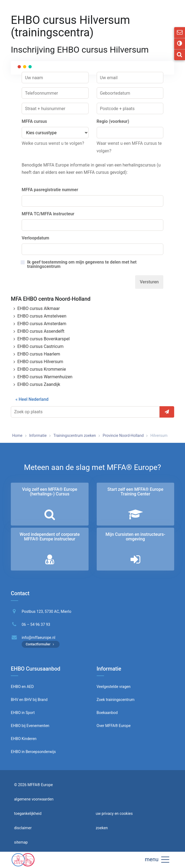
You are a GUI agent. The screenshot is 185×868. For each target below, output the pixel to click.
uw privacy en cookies (114, 813)
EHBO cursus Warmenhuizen (45, 377)
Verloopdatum (35, 238)
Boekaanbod (107, 713)
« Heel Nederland (32, 399)
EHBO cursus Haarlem (39, 354)
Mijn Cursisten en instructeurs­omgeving (135, 537)
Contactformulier (41, 644)
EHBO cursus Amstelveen (42, 316)
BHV (15, 700)
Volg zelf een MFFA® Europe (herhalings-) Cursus (50, 492)
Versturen (149, 282)
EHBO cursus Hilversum (40, 362)
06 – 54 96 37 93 (36, 624)
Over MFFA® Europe (114, 726)
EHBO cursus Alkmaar (39, 308)
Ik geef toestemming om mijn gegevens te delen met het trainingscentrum (82, 264)
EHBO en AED (22, 687)
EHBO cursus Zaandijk (39, 384)
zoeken (102, 828)
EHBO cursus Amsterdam (42, 324)
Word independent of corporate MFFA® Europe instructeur (50, 537)
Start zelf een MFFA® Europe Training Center (135, 492)
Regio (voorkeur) (113, 121)
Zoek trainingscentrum (116, 700)
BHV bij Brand (35, 700)
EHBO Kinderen (24, 739)
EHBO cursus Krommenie (42, 369)
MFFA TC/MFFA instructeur (48, 214)
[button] (165, 859)
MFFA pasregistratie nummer (50, 190)
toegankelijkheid (28, 813)
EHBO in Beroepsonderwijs (33, 752)
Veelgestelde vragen (114, 687)
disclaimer (23, 828)
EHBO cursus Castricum (40, 346)
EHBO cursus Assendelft (41, 331)
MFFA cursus (34, 121)
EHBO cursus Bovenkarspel (43, 339)
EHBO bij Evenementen (30, 726)
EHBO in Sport (23, 713)
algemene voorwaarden (34, 799)
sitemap (21, 842)
